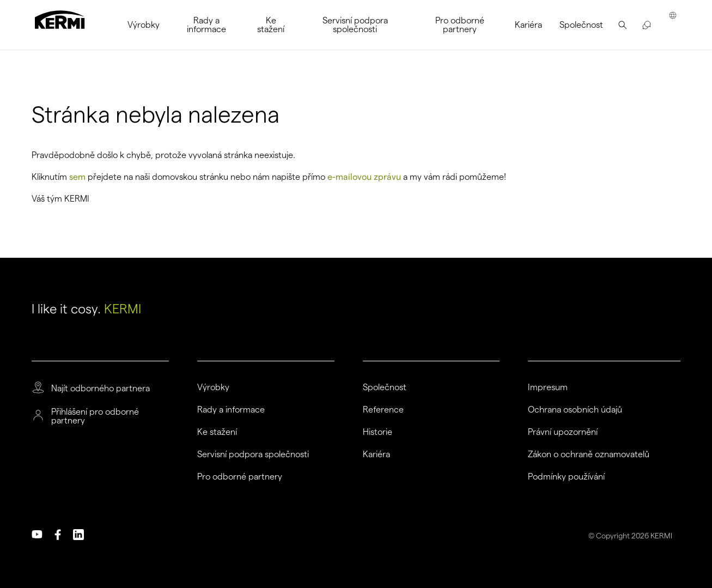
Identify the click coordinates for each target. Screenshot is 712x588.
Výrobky (213, 387)
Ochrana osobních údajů (575, 410)
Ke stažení (217, 432)
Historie (378, 432)
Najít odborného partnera (101, 389)
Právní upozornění (563, 432)
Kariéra (376, 454)
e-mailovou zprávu (364, 177)
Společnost (385, 387)
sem (77, 177)
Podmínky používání (566, 477)
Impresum (548, 387)
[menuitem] (144, 25)
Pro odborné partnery (240, 477)
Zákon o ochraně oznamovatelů (589, 454)
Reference (383, 410)
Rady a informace (231, 410)
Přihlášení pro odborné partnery (95, 416)
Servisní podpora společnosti (253, 454)
